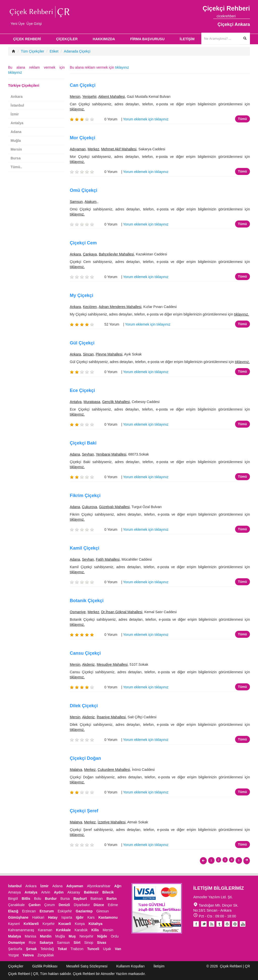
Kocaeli (65, 924)
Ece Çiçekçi (82, 390)
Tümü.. (16, 167)
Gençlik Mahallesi (116, 402)
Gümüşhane (18, 917)
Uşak (107, 949)
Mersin (75, 97)
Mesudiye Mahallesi (112, 664)
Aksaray (74, 892)
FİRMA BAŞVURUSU (147, 39)
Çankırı (34, 905)
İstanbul (17, 105)
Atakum (90, 202)
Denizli (64, 905)
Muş (72, 936)
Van (118, 949)
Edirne (113, 905)
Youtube (227, 924)
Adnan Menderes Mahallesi (120, 307)
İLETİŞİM (187, 39)
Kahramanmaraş (21, 930)
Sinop (89, 943)
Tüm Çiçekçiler (33, 51)
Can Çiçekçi (83, 85)
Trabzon (77, 949)
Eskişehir (65, 911)
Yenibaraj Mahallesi (111, 454)
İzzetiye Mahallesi (112, 822)
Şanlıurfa (15, 949)
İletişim (159, 966)
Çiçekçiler (16, 966)
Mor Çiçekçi (83, 138)
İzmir (15, 114)
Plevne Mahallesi (109, 354)
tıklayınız (122, 67)
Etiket (54, 51)
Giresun (102, 911)
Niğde (102, 936)
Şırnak (31, 949)
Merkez (93, 149)
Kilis (95, 930)
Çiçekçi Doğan (85, 758)
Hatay (53, 917)
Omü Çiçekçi (84, 190)
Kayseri (14, 924)
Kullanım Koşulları (130, 966)
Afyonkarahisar (99, 886)
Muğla (16, 141)
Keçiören (90, 307)
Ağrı (118, 886)
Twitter (204, 924)
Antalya (76, 402)
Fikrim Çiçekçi (85, 496)
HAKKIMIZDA (104, 39)
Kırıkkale (63, 930)
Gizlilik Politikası (45, 966)
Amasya (14, 892)
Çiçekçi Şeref (84, 811)
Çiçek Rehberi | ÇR (235, 966)
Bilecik (108, 892)
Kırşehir (49, 924)
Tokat (62, 949)
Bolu (38, 899)
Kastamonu (108, 917)
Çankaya (90, 254)
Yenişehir (89, 97)
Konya (80, 924)
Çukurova (89, 507)
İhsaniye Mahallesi (111, 717)
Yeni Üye (18, 24)
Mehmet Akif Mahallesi (119, 149)
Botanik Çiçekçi (87, 601)
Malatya (76, 770)
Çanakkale (16, 905)
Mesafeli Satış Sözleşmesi (87, 966)
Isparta (67, 917)
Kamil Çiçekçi (85, 548)
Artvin (46, 892)
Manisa (30, 936)
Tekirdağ (47, 949)
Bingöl (13, 899)
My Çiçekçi (82, 295)
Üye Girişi (34, 24)
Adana (75, 454)
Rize (32, 943)
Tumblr (219, 924)
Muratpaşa (92, 402)
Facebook (196, 924)
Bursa (16, 158)
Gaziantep (84, 911)
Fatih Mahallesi (108, 559)
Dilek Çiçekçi (84, 706)
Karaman (45, 930)
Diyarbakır (82, 905)
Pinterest (235, 924)
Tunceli (93, 949)
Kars (91, 917)
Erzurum (47, 911)
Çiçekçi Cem (83, 243)
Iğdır (80, 917)
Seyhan (88, 454)
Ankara (75, 254)
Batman (96, 899)
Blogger (212, 924)
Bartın (112, 899)
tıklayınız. (77, 109)
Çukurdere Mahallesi (114, 770)
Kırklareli (31, 924)
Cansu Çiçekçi (85, 653)
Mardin (46, 936)
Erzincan (29, 911)
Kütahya (95, 924)
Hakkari (38, 917)
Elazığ (13, 911)
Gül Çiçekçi (82, 343)
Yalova (28, 955)
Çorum (50, 905)
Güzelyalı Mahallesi (114, 507)
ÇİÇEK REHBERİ (27, 39)
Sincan (88, 354)
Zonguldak (46, 955)
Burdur (51, 899)
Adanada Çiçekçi (77, 51)
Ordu (115, 936)
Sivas (102, 943)
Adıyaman (78, 149)
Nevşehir (87, 936)
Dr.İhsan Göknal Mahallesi (122, 612)
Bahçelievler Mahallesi (116, 254)
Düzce (99, 905)
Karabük (81, 930)
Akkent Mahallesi (112, 97)
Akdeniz (88, 664)
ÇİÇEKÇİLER (67, 39)
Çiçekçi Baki (83, 443)
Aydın (59, 892)
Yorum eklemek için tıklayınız (146, 119)
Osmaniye (78, 612)
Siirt (77, 943)
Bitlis (26, 899)
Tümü (243, 119)
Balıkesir (91, 892)
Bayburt (80, 899)
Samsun (76, 202)
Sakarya (46, 943)
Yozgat (13, 955)
